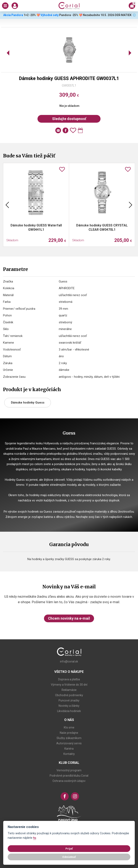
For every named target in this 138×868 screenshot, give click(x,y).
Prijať (69, 849)
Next (131, 205)
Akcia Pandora (13, 15)
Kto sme (69, 727)
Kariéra (69, 749)
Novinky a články (69, 706)
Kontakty (69, 754)
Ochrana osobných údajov (69, 781)
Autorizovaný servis (69, 743)
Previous (7, 205)
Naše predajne (69, 733)
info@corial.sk (69, 661)
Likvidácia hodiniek (69, 711)
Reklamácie (69, 690)
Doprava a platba (69, 679)
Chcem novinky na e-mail (69, 618)
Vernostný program (69, 770)
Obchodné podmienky (69, 695)
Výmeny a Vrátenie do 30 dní (69, 685)
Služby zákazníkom (69, 738)
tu (35, 838)
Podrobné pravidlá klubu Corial (69, 776)
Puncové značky (69, 700)
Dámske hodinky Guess (28, 403)
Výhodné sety (50, 15)
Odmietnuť (69, 857)
